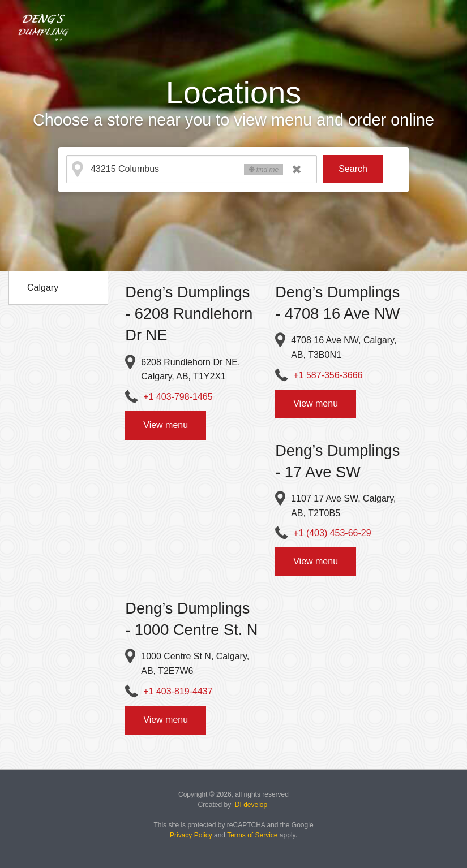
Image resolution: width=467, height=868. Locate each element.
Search (353, 169)
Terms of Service (252, 835)
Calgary (43, 288)
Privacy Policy (191, 835)
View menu (166, 425)
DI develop (251, 805)
